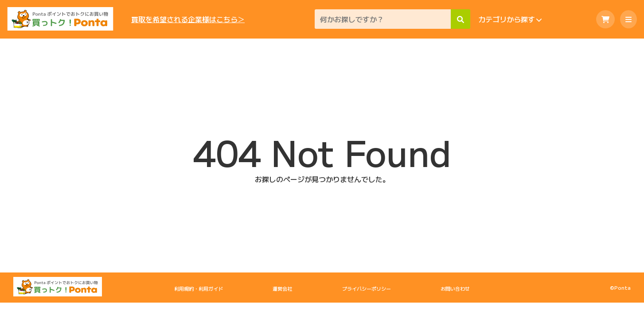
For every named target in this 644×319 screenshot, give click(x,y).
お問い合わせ (455, 288)
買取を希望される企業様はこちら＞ (188, 19)
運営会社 (282, 288)
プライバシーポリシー (367, 288)
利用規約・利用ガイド (199, 288)
